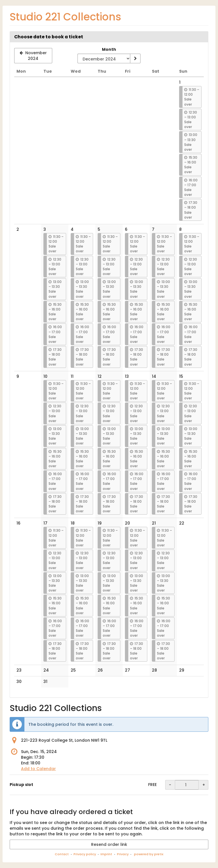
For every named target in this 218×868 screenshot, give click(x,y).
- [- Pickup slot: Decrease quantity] (170, 785)
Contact (62, 854)
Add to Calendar (38, 769)
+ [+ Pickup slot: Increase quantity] (204, 785)
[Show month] (135, 58)
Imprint (106, 854)
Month (109, 49)
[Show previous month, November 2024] (33, 56)
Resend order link (109, 844)
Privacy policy (85, 854)
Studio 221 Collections (65, 17)
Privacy (123, 854)
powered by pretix (149, 854)
